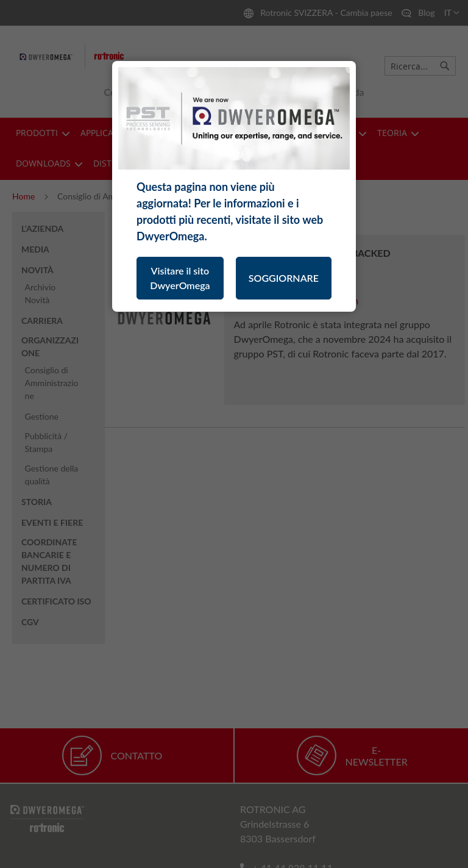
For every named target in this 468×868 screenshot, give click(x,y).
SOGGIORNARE (284, 278)
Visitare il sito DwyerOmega (180, 278)
